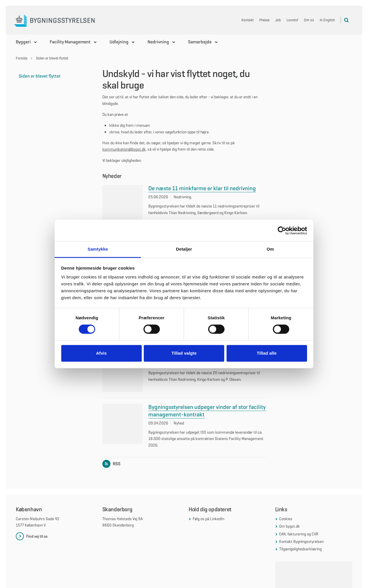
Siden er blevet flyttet (40, 76)
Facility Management (70, 42)
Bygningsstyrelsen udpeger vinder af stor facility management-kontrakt (207, 382)
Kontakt (248, 20)
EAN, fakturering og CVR (299, 505)
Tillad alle (267, 353)
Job (278, 20)
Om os (309, 20)
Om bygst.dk (290, 497)
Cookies (286, 490)
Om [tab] (270, 249)
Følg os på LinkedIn (208, 490)
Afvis (101, 353)
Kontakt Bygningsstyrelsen (301, 513)
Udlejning (119, 42)
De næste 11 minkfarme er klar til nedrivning (202, 188)
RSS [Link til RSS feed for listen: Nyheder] (112, 435)
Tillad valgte (184, 353)
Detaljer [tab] (184, 249)
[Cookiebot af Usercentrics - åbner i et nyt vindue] (282, 230)
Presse (264, 20)
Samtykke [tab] (98, 249)
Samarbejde (200, 42)
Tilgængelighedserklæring (300, 520)
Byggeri (23, 42)
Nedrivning (158, 42)
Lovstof (292, 20)
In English (327, 20)
